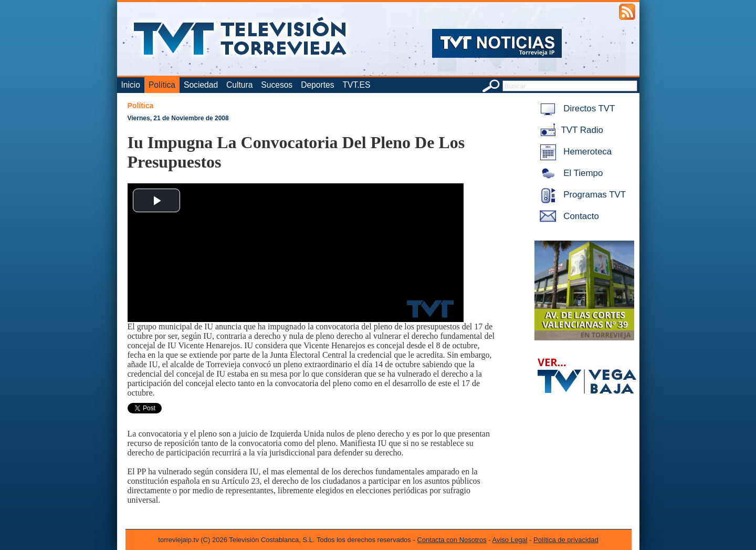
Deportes (317, 85)
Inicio (131, 85)
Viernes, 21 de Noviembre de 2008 (178, 118)
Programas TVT (581, 195)
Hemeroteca (574, 152)
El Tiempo (570, 173)
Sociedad (201, 85)
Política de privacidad (566, 540)
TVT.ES (356, 85)
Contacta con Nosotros (451, 540)
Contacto (568, 216)
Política (162, 85)
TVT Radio (570, 130)
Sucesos (277, 85)
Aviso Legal (510, 540)
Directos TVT (576, 108)
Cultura (239, 85)
